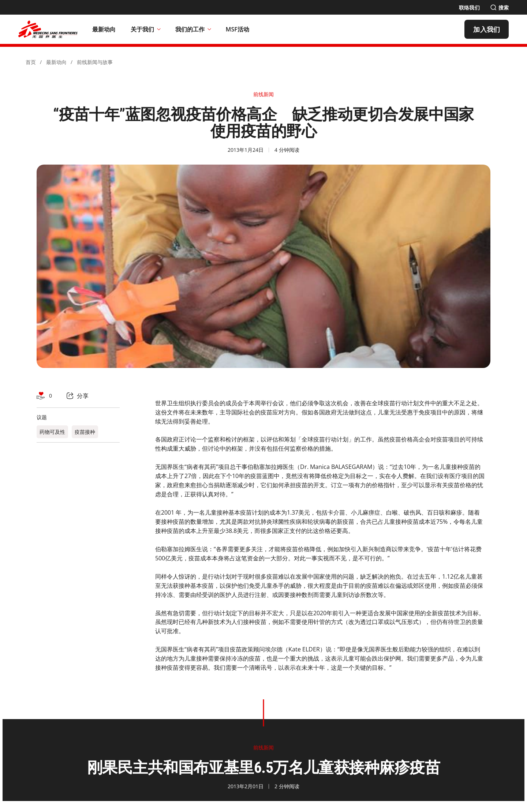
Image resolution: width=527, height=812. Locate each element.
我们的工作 (193, 29)
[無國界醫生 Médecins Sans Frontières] (48, 29)
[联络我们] (469, 7)
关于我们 (146, 29)
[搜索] (499, 7)
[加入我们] (487, 29)
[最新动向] (104, 29)
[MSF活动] (238, 29)
